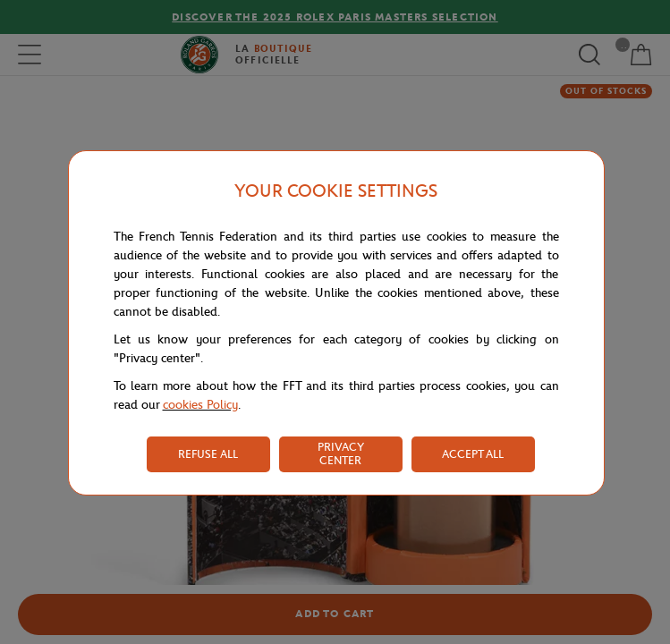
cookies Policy (200, 405)
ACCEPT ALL (473, 454)
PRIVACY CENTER (341, 453)
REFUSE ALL (208, 454)
